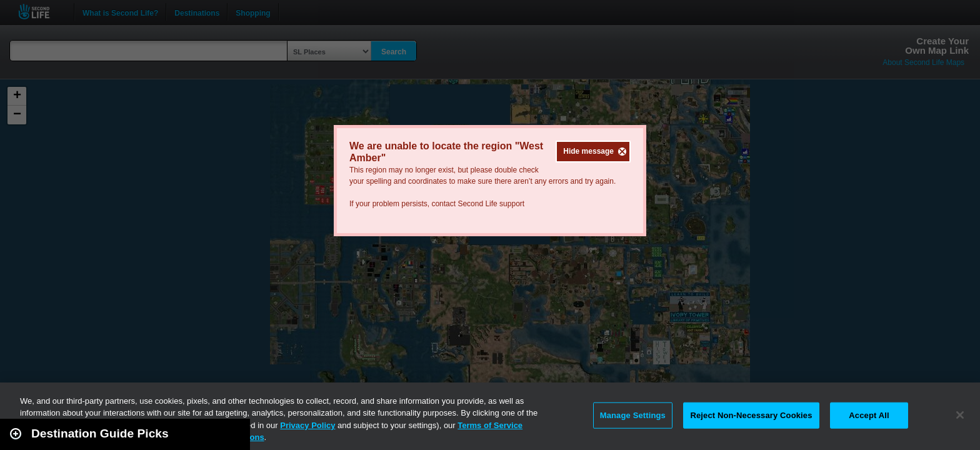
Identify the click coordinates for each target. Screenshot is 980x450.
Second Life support (491, 204)
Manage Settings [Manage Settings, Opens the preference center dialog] (633, 415)
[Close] (960, 415)
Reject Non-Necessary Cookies (751, 415)
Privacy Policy (307, 425)
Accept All (869, 415)
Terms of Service (490, 425)
